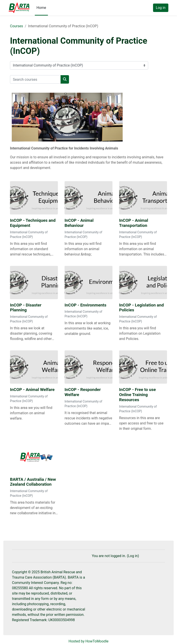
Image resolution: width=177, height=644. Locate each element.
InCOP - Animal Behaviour (79, 223)
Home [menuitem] (41, 8)
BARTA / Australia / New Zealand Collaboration (33, 482)
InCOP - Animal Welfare (32, 390)
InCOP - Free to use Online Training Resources (137, 395)
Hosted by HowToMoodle (88, 641)
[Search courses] (35, 79)
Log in (161, 8)
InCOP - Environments (86, 305)
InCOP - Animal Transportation (134, 223)
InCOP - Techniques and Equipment (33, 223)
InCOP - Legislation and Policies (141, 308)
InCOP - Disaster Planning (26, 308)
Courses (17, 26)
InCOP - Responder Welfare (83, 392)
